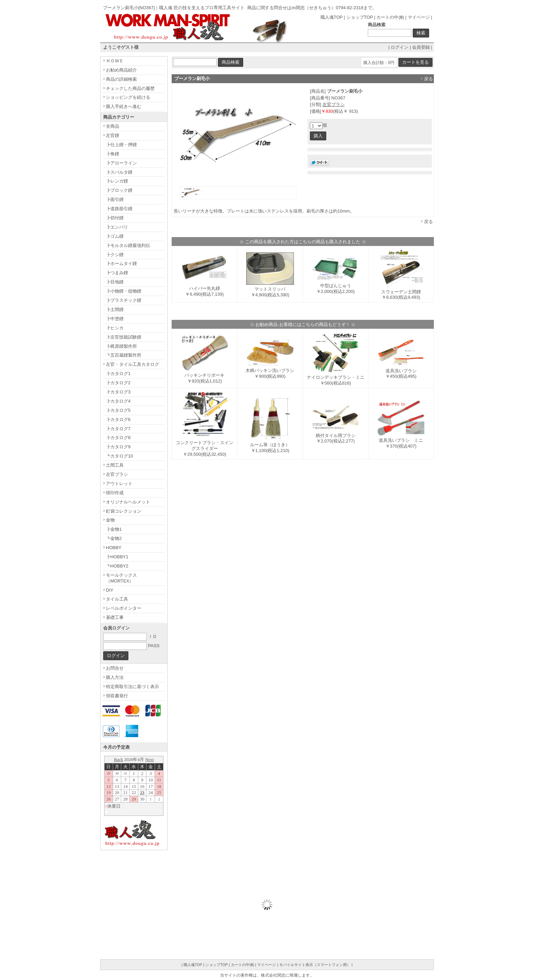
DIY (110, 590)
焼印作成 (115, 493)
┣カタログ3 (118, 392)
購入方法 (115, 677)
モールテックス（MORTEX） (121, 578)
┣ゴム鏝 (115, 236)
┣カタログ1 (118, 374)
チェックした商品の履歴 (130, 88)
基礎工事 (115, 617)
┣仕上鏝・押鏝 (121, 145)
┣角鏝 (113, 154)
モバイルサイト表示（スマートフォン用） (315, 965)
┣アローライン (121, 163)
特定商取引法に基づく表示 (132, 687)
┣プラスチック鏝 (124, 300)
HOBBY (114, 548)
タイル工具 (117, 599)
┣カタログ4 (118, 401)
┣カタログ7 (118, 429)
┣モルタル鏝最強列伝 (128, 245)
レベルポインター (124, 608)
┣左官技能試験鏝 (124, 337)
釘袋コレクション (124, 511)
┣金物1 (114, 529)
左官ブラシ (334, 104)
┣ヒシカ (115, 328)
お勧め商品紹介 (121, 70)
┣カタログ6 (118, 419)
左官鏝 (113, 135)
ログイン (399, 47)
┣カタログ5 (118, 410)
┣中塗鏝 (115, 319)
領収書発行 (117, 696)
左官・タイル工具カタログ (132, 364)
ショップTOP (360, 17)
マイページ (419, 17)
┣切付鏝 (115, 218)
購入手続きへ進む (124, 106)
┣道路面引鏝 (119, 209)
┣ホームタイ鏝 (121, 263)
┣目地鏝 (115, 282)
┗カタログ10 (119, 456)
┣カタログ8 (118, 438)
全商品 (113, 126)
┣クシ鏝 (115, 255)
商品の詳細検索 (121, 79)
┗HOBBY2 (117, 566)
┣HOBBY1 (117, 557)
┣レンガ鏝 (117, 181)
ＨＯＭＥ (115, 61)
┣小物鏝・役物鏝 (124, 291)
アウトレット (119, 484)
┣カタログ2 (118, 383)
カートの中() (390, 17)
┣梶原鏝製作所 (121, 346)
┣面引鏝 (115, 199)
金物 (110, 520)
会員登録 (421, 47)
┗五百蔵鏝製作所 (124, 355)
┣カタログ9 (118, 447)
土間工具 (115, 465)
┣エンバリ (117, 227)
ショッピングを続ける (128, 97)
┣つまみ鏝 (117, 273)
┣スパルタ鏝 (119, 172)
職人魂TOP (332, 17)
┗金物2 (114, 538)
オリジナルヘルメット (128, 502)
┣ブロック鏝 (119, 190)
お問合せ (115, 668)
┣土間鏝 (115, 309)
